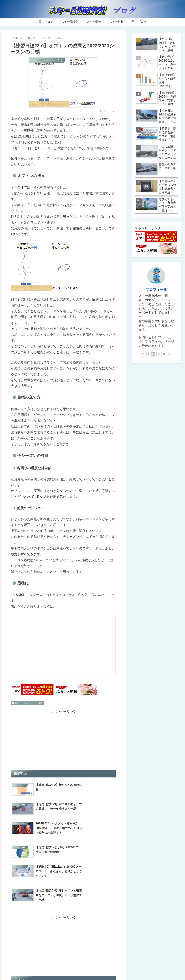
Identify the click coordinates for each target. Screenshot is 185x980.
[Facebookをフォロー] (149, 354)
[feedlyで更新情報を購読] (164, 354)
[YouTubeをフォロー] (159, 354)
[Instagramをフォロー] (154, 354)
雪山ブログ (58, 969)
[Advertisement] (63, 740)
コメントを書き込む (63, 939)
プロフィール (156, 290)
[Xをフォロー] (144, 354)
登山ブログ (127, 969)
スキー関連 (94, 969)
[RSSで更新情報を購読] (169, 354)
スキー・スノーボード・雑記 (27, 703)
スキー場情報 (76, 969)
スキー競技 (110, 969)
